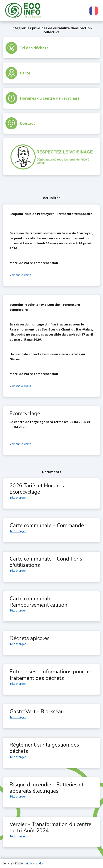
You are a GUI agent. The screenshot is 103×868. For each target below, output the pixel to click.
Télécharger (18, 498)
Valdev (40, 863)
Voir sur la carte (20, 275)
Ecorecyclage (25, 414)
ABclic (29, 863)
